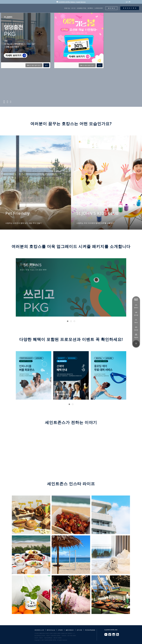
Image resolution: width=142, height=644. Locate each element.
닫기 (128, 2)
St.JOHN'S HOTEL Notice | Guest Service (71, 2)
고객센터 (60, 630)
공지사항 (79, 630)
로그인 (74, 8)
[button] (68, 321)
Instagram (114, 635)
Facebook (110, 635)
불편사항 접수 (70, 630)
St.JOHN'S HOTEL (10, 8)
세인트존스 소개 (39, 630)
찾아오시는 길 (51, 630)
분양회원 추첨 (82, 8)
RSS (118, 635)
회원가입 (67, 8)
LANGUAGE (99, 8)
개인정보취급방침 (90, 630)
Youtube (106, 635)
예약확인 (90, 8)
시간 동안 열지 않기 (34, 65)
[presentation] (9, 287)
